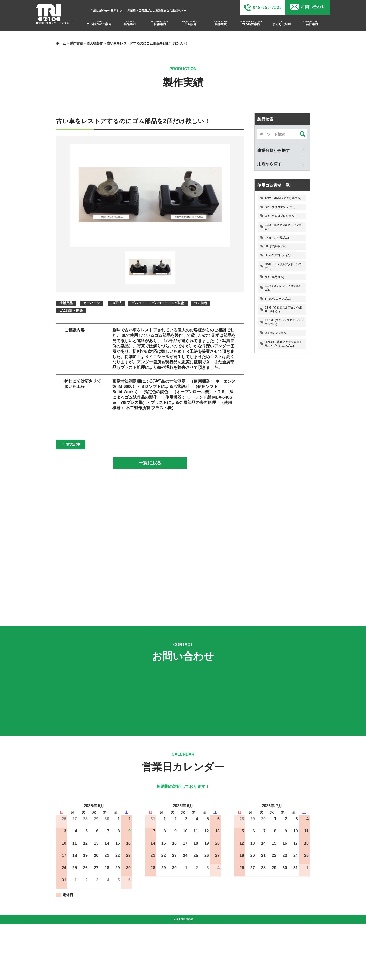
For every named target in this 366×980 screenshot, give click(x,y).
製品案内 (129, 25)
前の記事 (73, 444)
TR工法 (116, 303)
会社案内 (313, 25)
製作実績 (221, 25)
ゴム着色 (201, 303)
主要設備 (190, 25)
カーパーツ (92, 303)
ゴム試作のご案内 (98, 25)
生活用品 (66, 303)
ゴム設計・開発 (71, 310)
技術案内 (159, 25)
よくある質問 (282, 25)
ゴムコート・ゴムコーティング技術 (158, 303)
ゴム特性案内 (252, 25)
